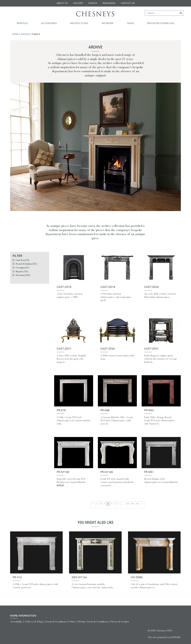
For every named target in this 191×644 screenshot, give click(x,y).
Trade (130, 23)
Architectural (79, 23)
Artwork (108, 23)
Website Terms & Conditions (93, 622)
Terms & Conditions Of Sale (60, 622)
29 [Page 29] (133, 504)
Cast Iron (22, 260)
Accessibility (16, 622)
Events (93, 3)
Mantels (22, 23)
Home (15, 34)
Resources (109, 3)
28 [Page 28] (128, 504)
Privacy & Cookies (120, 622)
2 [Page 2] (101, 504)
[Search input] (163, 13)
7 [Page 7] (119, 504)
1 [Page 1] (97, 504)
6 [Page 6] (115, 504)
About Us (62, 3)
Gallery (78, 3)
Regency (22, 271)
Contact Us (128, 3)
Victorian (23, 275)
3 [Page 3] (104, 504)
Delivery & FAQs (34, 622)
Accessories (49, 23)
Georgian (22, 267)
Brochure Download (161, 23)
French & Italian (26, 264)
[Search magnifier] (181, 13)
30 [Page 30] (137, 504)
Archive (25, 34)
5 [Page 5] (111, 504)
